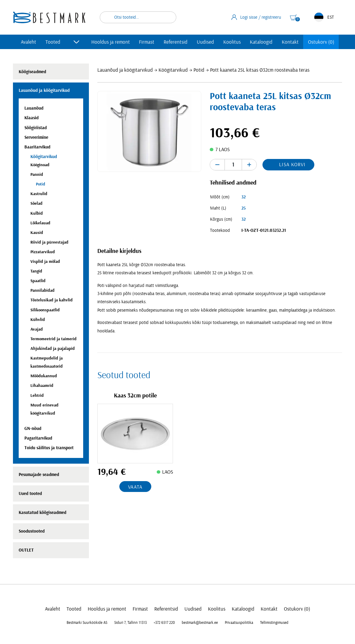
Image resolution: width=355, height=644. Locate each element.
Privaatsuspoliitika (239, 623)
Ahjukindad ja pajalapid (53, 348)
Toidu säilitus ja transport (49, 448)
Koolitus (232, 42)
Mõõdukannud (44, 376)
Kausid (37, 233)
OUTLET (26, 550)
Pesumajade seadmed (39, 475)
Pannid (37, 174)
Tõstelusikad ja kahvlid (52, 300)
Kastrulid (39, 194)
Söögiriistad (36, 128)
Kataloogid (261, 42)
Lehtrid (37, 395)
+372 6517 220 (164, 623)
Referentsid (176, 42)
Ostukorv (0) (321, 42)
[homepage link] (49, 17)
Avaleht (28, 42)
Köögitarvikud (173, 70)
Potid (199, 70)
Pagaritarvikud (38, 438)
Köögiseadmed (32, 72)
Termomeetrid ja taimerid (53, 339)
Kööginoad (40, 165)
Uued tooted (30, 494)
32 (243, 197)
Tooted (53, 42)
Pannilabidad (42, 290)
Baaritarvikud (37, 147)
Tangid (36, 271)
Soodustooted (32, 531)
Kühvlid (38, 320)
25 (243, 208)
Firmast (147, 42)
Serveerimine (36, 137)
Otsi (168, 17)
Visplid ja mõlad (45, 261)
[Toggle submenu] (77, 42)
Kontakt (290, 42)
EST (324, 17)
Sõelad (36, 203)
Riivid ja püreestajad (49, 242)
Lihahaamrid (42, 386)
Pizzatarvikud (43, 252)
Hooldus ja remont (111, 42)
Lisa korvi (292, 165)
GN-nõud (33, 429)
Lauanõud (34, 108)
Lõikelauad (40, 223)
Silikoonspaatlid (45, 310)
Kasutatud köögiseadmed (42, 513)
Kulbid (37, 213)
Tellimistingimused (274, 623)
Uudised (205, 42)
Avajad (37, 329)
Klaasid (31, 118)
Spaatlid (38, 281)
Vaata (135, 487)
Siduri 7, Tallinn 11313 (130, 623)
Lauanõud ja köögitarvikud (125, 70)
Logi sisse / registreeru (256, 17)
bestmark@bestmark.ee (200, 623)
